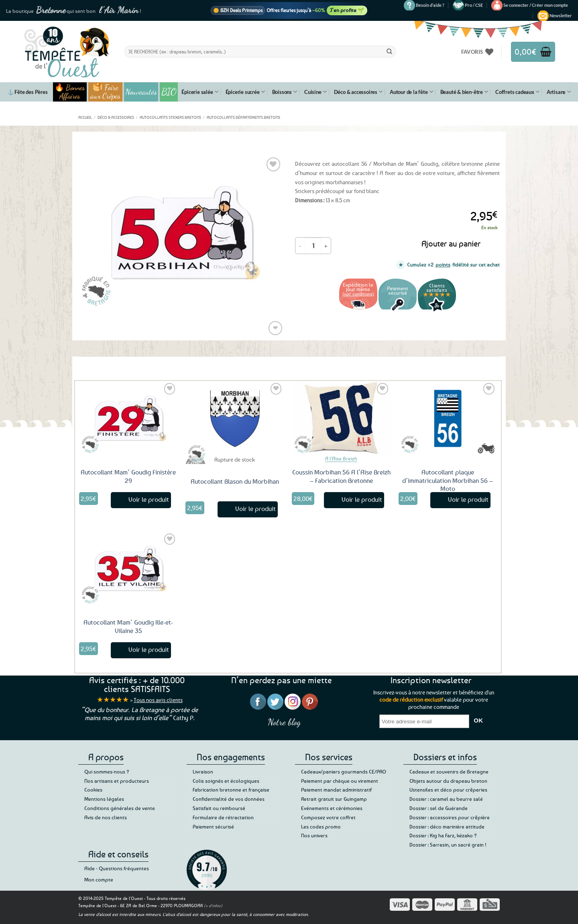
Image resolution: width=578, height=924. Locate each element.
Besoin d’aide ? (430, 5)
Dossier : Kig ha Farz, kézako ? (443, 835)
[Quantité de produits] (313, 246)
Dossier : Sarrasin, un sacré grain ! (448, 845)
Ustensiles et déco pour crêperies (448, 790)
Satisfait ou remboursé (219, 808)
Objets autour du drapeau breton (448, 781)
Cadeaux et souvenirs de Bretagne (449, 771)
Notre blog (284, 722)
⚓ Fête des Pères (27, 92)
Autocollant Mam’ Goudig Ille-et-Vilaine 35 (128, 626)
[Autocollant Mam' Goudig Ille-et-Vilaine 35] (128, 568)
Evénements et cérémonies (332, 808)
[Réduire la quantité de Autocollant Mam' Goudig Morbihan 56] (300, 246)
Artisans (559, 92)
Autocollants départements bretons (243, 117)
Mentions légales (104, 799)
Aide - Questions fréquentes (117, 868)
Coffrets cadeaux (517, 92)
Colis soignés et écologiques (226, 781)
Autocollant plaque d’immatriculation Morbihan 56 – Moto (448, 480)
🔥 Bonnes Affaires (70, 92)
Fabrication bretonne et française (231, 790)
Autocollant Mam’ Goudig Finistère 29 (128, 476)
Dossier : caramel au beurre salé (446, 799)
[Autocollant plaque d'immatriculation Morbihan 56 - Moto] (448, 418)
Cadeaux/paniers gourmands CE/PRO (344, 771)
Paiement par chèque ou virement (340, 781)
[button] (536, 5)
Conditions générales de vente (120, 808)
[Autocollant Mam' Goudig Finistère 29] (128, 418)
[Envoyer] (389, 51)
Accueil (85, 117)
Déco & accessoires (358, 92)
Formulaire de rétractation (223, 817)
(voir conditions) (358, 294)
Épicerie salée (200, 92)
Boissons (285, 92)
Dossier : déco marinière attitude (447, 826)
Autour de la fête (411, 92)
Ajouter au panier (451, 243)
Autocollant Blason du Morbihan (235, 481)
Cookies (93, 790)
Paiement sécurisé (213, 826)
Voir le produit (149, 499)
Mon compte (99, 879)
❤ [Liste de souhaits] (275, 328)
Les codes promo (321, 826)
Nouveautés (141, 92)
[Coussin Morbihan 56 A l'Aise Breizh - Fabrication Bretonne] (341, 418)
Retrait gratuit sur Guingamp (334, 799)
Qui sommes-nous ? (107, 771)
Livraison (203, 771)
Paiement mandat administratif (336, 790)
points (443, 265)
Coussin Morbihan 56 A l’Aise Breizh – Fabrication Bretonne (341, 476)
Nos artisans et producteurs (117, 781)
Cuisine (315, 92)
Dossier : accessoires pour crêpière (450, 817)
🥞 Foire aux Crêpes (105, 92)
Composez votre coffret (328, 817)
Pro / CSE (474, 5)
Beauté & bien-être (464, 92)
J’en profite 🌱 (347, 10)
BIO (169, 92)
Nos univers (314, 835)
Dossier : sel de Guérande (439, 808)
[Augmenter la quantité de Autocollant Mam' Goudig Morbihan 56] (326, 246)
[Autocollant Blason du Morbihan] (235, 418)
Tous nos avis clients (158, 700)
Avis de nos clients (106, 817)
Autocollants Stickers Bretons (170, 117)
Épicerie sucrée (245, 92)
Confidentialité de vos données (229, 799)
